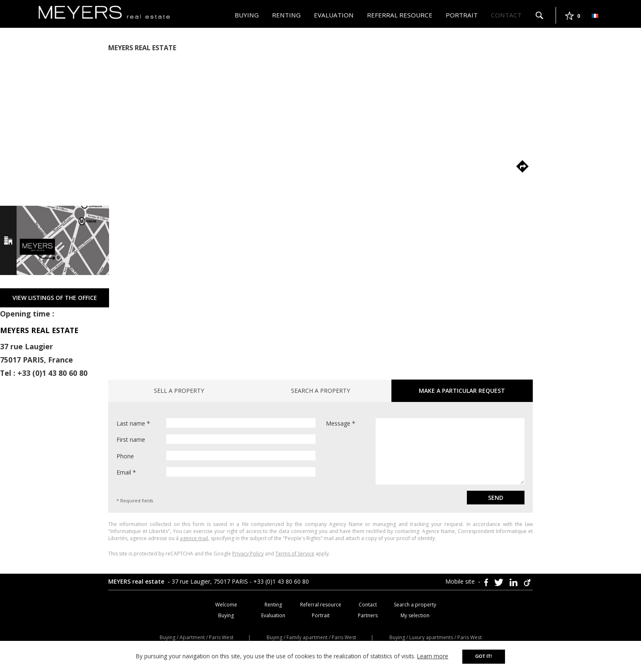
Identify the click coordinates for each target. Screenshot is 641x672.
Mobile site (461, 582)
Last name (216, 423)
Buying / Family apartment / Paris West (311, 637)
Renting (286, 15)
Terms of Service (295, 554)
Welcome (226, 605)
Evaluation (334, 15)
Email (216, 472)
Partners (368, 615)
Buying (247, 15)
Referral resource (400, 15)
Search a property (320, 391)
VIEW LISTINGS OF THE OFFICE (55, 298)
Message (425, 451)
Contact (506, 15)
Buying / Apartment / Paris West (197, 637)
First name (216, 439)
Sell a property (179, 391)
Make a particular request (462, 391)
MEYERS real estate (137, 582)
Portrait (462, 15)
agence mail (194, 538)
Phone (216, 456)
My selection (415, 615)
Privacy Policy (248, 554)
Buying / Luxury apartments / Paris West (436, 637)
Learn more (433, 656)
